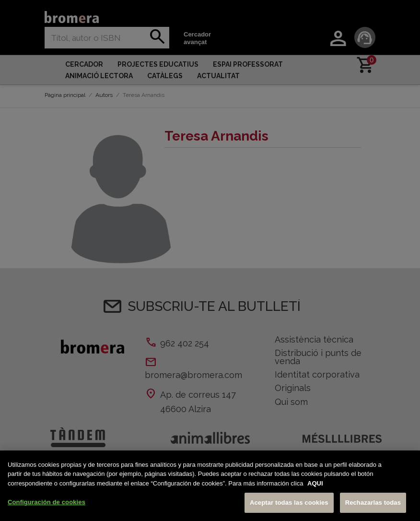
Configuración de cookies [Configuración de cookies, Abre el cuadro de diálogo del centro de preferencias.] (47, 502)
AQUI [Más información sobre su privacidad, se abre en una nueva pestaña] (315, 483)
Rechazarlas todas (373, 503)
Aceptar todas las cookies (289, 503)
